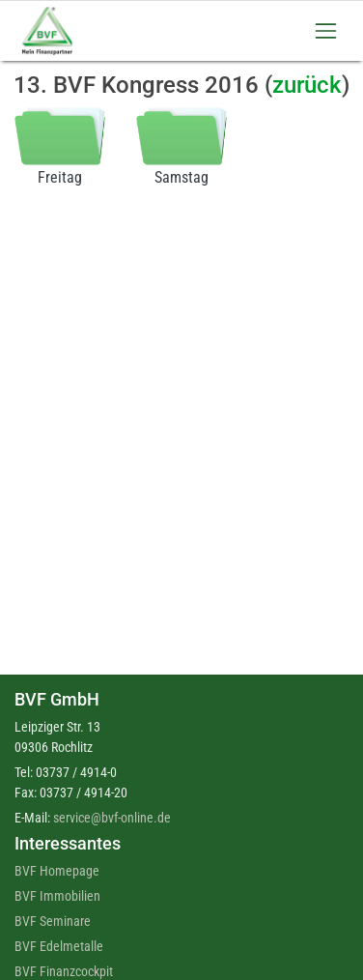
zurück (307, 85)
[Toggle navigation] (326, 30)
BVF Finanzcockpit (64, 971)
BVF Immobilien (57, 896)
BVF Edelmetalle (59, 946)
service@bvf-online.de (112, 818)
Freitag (60, 146)
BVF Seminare (53, 921)
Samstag (181, 146)
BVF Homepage (57, 871)
